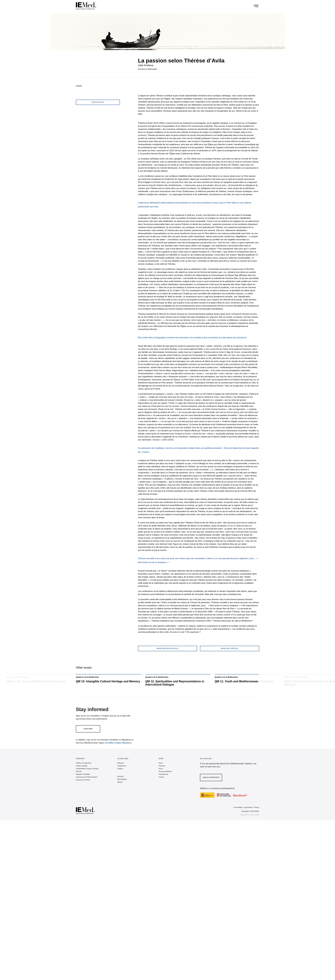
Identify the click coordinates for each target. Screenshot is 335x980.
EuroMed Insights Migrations (118, 749)
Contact (161, 783)
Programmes (122, 772)
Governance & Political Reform (87, 783)
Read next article (230, 648)
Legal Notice (248, 814)
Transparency (163, 781)
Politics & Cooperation (84, 769)
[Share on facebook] (84, 90)
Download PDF (98, 102)
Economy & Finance (83, 786)
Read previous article (167, 648)
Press (161, 775)
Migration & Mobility (83, 781)
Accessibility (238, 814)
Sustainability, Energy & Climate (87, 775)
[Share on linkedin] (95, 90)
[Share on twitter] (78, 90)
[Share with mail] (101, 90)
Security (79, 778)
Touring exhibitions (165, 778)
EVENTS (120, 783)
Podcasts (162, 772)
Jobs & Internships (211, 784)
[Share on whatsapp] (90, 90)
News (161, 769)
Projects (120, 775)
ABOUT (120, 789)
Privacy (257, 814)
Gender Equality (82, 772)
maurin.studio (254, 821)
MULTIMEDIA (122, 786)
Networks (121, 769)
